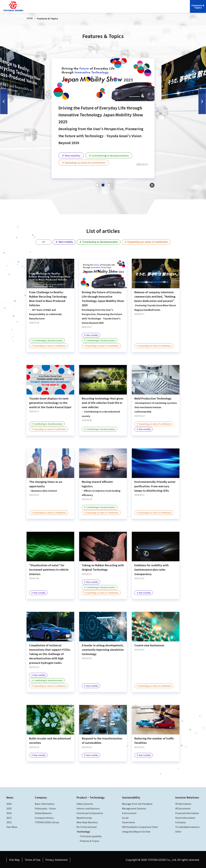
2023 (9, 817)
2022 (9, 822)
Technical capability (91, 836)
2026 (9, 803)
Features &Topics (198, 6)
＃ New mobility (62, 242)
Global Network (43, 813)
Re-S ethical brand (87, 826)
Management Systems (134, 808)
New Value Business (87, 822)
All (40, 242)
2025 (9, 808)
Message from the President (137, 803)
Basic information (45, 803)
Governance (129, 822)
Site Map (14, 859)
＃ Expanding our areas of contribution (149, 242)
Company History (44, 817)
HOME (30, 18)
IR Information (183, 803)
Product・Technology (91, 797)
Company (84, 9)
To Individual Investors (187, 826)
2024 (9, 813)
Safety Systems (85, 803)
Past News (12, 826)
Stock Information (185, 817)
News (10, 797)
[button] (4, 101)
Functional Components (90, 813)
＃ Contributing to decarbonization (99, 242)
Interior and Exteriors (88, 808)
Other (178, 831)
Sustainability (127, 9)
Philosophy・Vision (45, 808)
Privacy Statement (56, 859)
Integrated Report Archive (136, 831)
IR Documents (183, 808)
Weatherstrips (84, 817)
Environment (129, 813)
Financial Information (187, 813)
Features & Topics (90, 840)
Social (125, 817)
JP (163, 9)
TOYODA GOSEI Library (47, 822)
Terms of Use (33, 859)
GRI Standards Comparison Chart (140, 826)
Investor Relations (148, 9)
